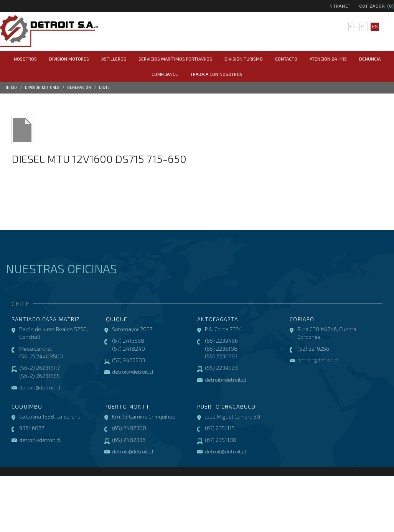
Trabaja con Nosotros (216, 74)
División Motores (69, 59)
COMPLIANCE (165, 74)
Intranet (340, 6)
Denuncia (370, 59)
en (353, 27)
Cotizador (372, 6)
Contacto (286, 59)
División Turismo (244, 59)
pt (364, 27)
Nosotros (25, 59)
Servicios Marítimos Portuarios (175, 59)
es (375, 27)
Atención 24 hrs (328, 59)
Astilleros (114, 59)
